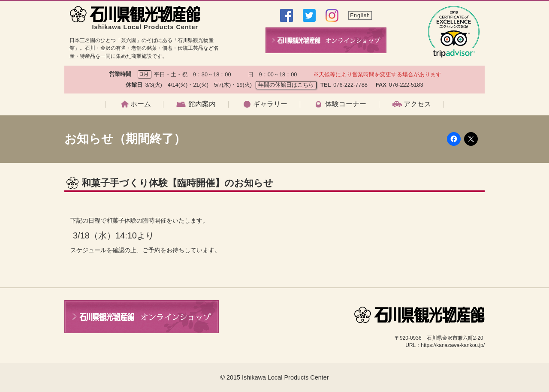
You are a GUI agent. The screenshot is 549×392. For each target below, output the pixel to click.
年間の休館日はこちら (286, 85)
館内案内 (202, 104)
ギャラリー (270, 104)
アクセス (417, 104)
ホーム (141, 104)
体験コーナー (346, 104)
